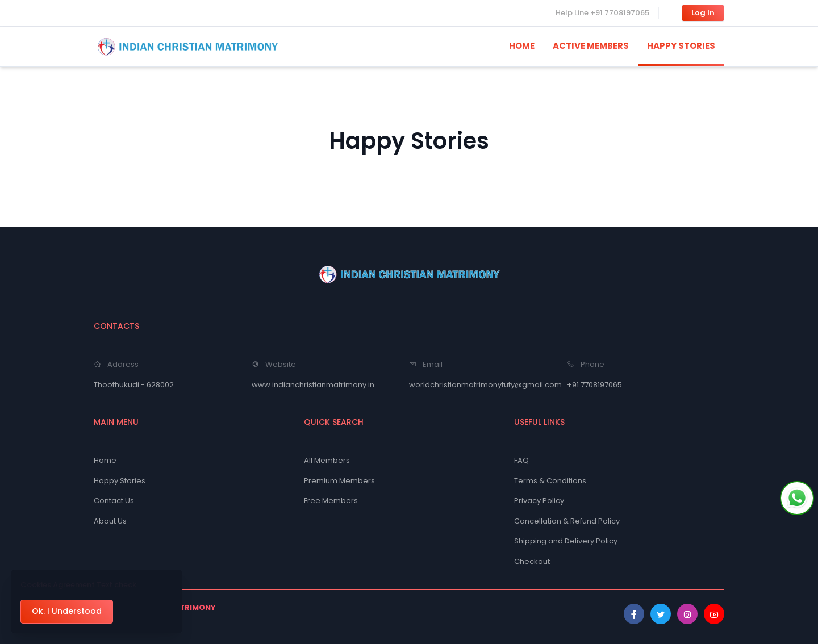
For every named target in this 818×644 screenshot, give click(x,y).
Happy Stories (120, 481)
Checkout (532, 561)
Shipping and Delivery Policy (566, 541)
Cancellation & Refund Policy (567, 521)
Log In (703, 13)
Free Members (331, 501)
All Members (327, 460)
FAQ (521, 460)
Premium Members (339, 481)
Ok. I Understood (67, 611)
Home (105, 460)
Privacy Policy (539, 501)
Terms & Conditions (550, 481)
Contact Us (114, 501)
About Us (110, 521)
